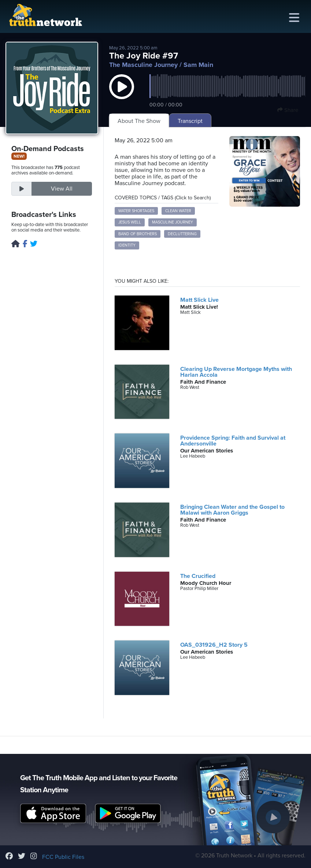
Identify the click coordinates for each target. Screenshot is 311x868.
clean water (178, 211)
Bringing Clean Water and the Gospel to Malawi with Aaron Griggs (232, 510)
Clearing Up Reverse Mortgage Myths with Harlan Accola (236, 372)
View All (62, 189)
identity (127, 245)
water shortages (136, 211)
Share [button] (288, 110)
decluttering (182, 234)
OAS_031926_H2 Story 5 (214, 645)
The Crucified (198, 576)
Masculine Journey (173, 222)
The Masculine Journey (143, 65)
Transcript (190, 121)
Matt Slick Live (199, 300)
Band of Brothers (138, 234)
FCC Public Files (63, 857)
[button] (122, 94)
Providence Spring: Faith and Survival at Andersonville (233, 441)
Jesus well (130, 222)
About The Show (139, 121)
